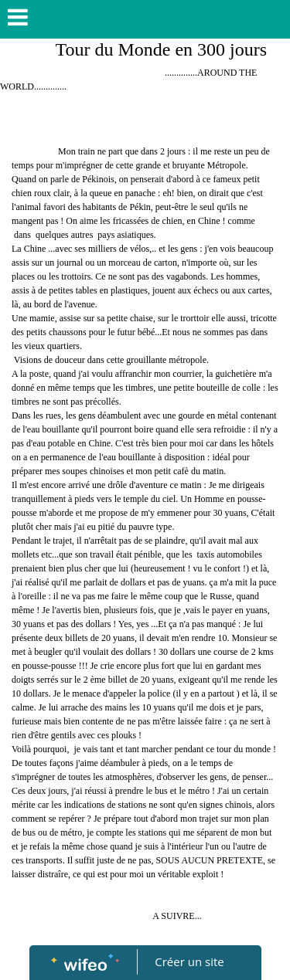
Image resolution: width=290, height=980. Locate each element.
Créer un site (189, 961)
